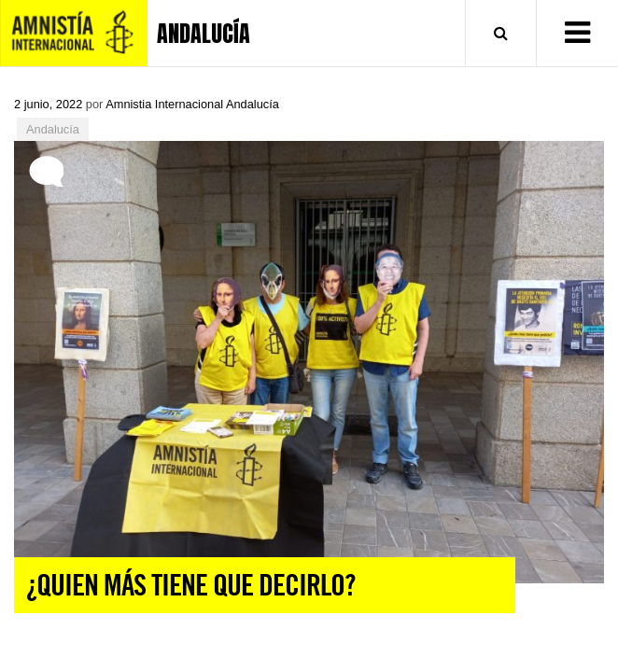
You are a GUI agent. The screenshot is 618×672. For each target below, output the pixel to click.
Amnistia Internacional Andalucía (192, 104)
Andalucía (53, 129)
